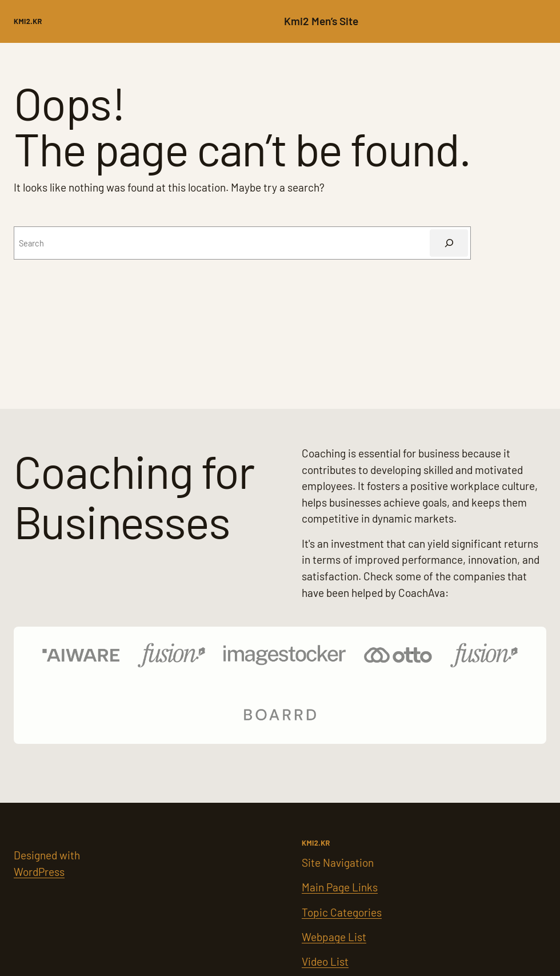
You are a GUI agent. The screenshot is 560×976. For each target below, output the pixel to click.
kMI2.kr (28, 21)
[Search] (449, 243)
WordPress (39, 872)
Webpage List (334, 937)
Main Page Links (340, 887)
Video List (325, 961)
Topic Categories (342, 912)
